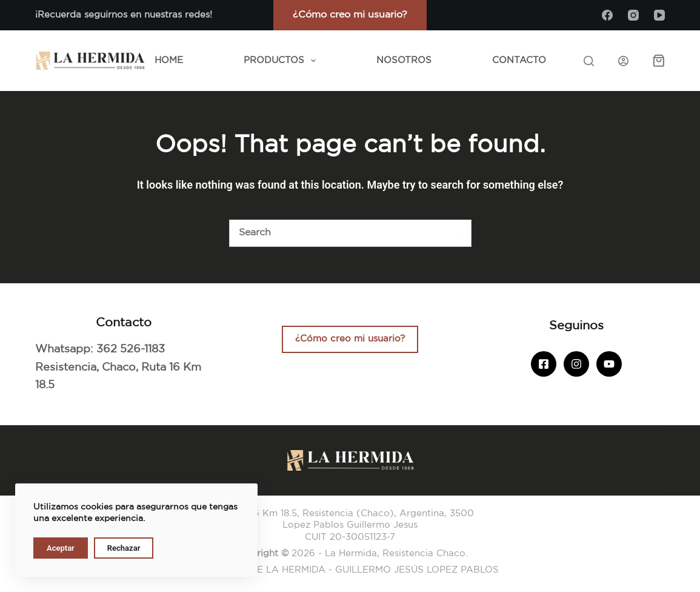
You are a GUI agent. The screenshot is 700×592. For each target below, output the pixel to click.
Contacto (519, 60)
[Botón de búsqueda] (458, 233)
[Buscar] (337, 233)
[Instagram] (633, 15)
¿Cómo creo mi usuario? (350, 15)
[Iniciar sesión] (623, 61)
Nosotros (404, 60)
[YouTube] (659, 15)
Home (169, 60)
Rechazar (124, 548)
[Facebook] (607, 15)
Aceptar (61, 548)
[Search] (589, 61)
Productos (282, 61)
